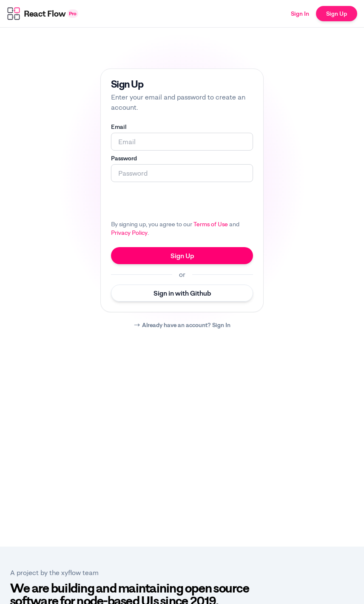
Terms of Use (211, 224)
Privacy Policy (129, 232)
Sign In (300, 13)
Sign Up (337, 13)
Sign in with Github (182, 293)
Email (119, 127)
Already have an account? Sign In (186, 325)
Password (124, 158)
